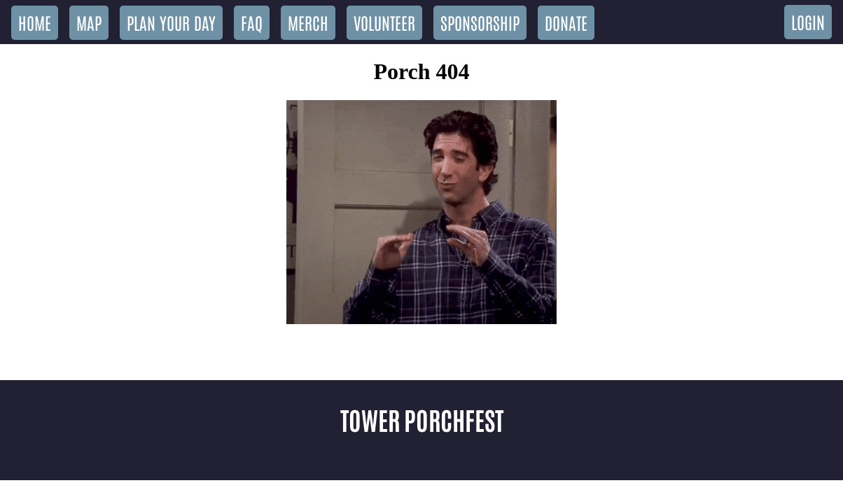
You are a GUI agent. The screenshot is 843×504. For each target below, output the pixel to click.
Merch (308, 22)
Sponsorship (480, 22)
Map (89, 22)
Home (35, 22)
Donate (566, 22)
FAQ (252, 22)
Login (808, 21)
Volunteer (384, 22)
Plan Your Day (171, 22)
